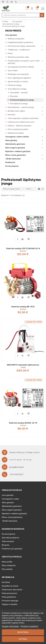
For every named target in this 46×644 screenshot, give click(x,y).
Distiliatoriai (10, 162)
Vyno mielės (13, 71)
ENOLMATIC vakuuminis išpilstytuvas (23, 365)
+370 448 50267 (16, 474)
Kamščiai (11, 115)
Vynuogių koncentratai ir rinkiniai (21, 67)
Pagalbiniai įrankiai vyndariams (20, 42)
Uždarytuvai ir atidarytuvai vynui (21, 122)
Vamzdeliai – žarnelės (19, 93)
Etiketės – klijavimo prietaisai (20, 126)
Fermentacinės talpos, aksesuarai (21, 46)
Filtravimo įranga (15, 85)
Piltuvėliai (14, 96)
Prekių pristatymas (9, 593)
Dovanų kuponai (12, 166)
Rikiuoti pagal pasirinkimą (14, 189)
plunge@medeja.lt (17, 467)
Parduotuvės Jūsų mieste (12, 590)
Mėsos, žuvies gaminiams (16, 155)
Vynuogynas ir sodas (10, 499)
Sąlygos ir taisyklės (10, 604)
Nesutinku (23, 632)
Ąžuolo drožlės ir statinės (18, 82)
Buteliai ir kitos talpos (16, 111)
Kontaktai (6, 582)
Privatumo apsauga (10, 601)
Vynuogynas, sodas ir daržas (17, 137)
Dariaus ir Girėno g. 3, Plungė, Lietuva (24, 452)
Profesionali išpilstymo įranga (22, 100)
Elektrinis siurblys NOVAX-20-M (23, 423)
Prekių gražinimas (9, 597)
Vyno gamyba (11, 35)
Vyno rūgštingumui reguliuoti (19, 78)
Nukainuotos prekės (16, 133)
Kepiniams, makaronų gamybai (18, 151)
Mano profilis (7, 562)
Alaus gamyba (11, 140)
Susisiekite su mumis (10, 586)
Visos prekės (13, 31)
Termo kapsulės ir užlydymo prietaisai (23, 118)
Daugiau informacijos (10, 626)
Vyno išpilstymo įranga (17, 89)
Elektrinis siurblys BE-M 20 (23, 307)
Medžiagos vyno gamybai (18, 74)
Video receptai (8, 541)
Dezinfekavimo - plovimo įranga (21, 107)
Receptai (6, 545)
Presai (10, 53)
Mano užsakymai (9, 565)
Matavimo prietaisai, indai (18, 57)
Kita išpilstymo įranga (19, 104)
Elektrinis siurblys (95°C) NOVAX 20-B (23, 249)
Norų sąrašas (7, 569)
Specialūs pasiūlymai (10, 538)
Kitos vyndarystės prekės (18, 129)
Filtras (29, 189)
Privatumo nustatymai (29, 626)
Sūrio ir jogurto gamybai (15, 148)
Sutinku (23, 639)
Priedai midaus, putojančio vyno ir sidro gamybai (24, 62)
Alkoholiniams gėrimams (15, 144)
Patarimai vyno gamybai (12, 549)
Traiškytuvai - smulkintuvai (19, 50)
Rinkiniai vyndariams (16, 39)
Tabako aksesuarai (13, 159)
